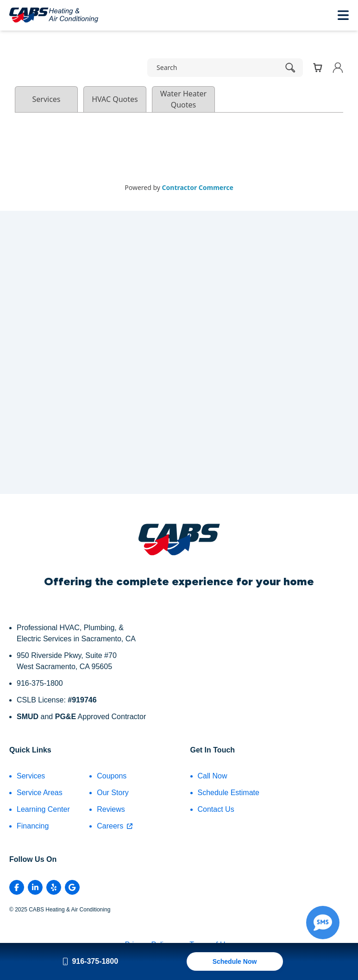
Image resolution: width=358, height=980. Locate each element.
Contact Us (216, 809)
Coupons (112, 776)
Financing (33, 826)
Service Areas (40, 793)
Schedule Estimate (229, 793)
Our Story (113, 793)
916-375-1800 (90, 961)
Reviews (111, 809)
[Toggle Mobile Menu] (343, 15)
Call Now (213, 776)
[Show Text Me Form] (323, 923)
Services (31, 776)
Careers (115, 826)
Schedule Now (235, 961)
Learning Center (43, 809)
